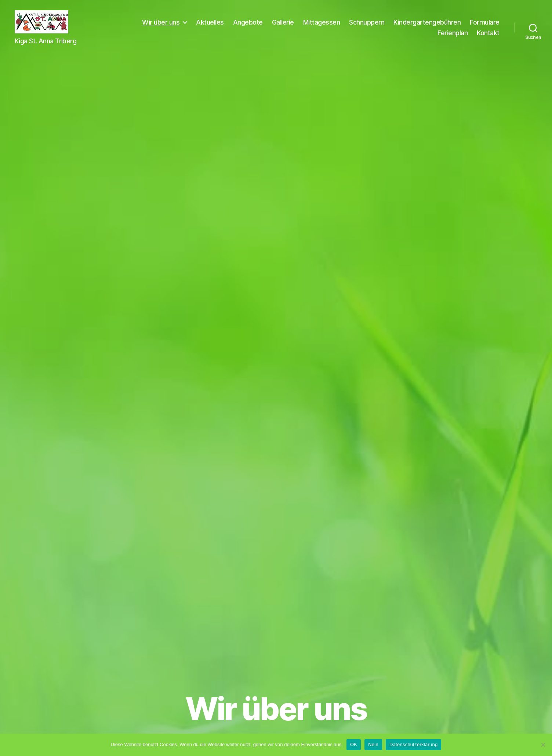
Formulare (414, 38)
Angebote (286, 27)
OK (354, 744)
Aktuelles (249, 27)
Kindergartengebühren (466, 27)
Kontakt (488, 38)
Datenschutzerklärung (413, 744)
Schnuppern (406, 27)
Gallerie (322, 27)
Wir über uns (200, 27)
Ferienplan (453, 38)
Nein (373, 744)
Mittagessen (360, 27)
